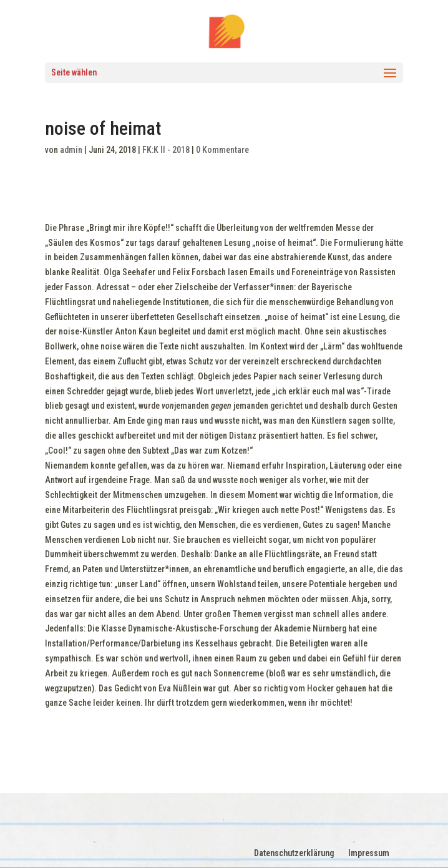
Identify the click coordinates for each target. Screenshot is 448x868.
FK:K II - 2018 (166, 150)
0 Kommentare (222, 150)
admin (71, 150)
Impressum (369, 853)
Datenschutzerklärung (294, 853)
